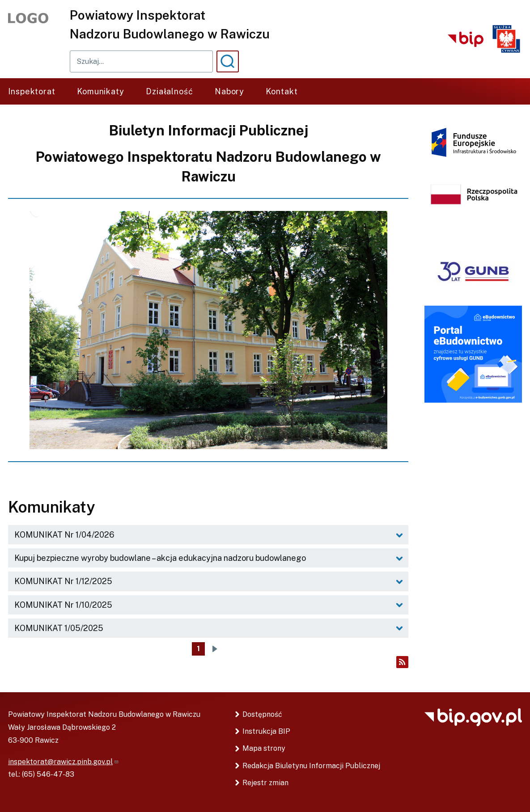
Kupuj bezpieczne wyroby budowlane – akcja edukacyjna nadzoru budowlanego (160, 558)
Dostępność (262, 714)
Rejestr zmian (265, 783)
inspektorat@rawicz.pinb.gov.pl (64, 762)
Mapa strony (264, 748)
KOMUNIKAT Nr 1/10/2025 (63, 605)
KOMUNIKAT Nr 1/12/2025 (63, 581)
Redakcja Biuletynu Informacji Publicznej (311, 766)
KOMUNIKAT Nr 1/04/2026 (64, 535)
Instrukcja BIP (266, 731)
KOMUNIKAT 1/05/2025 (59, 628)
